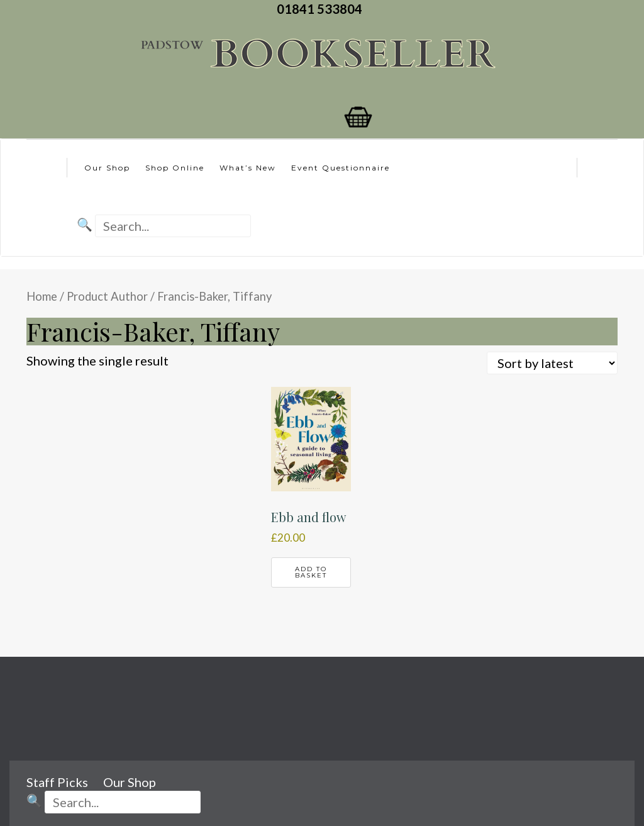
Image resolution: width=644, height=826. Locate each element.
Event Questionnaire (341, 168)
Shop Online (175, 168)
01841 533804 (322, 9)
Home (42, 296)
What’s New (248, 168)
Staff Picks (57, 782)
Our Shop (107, 168)
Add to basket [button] (311, 572)
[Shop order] (552, 363)
